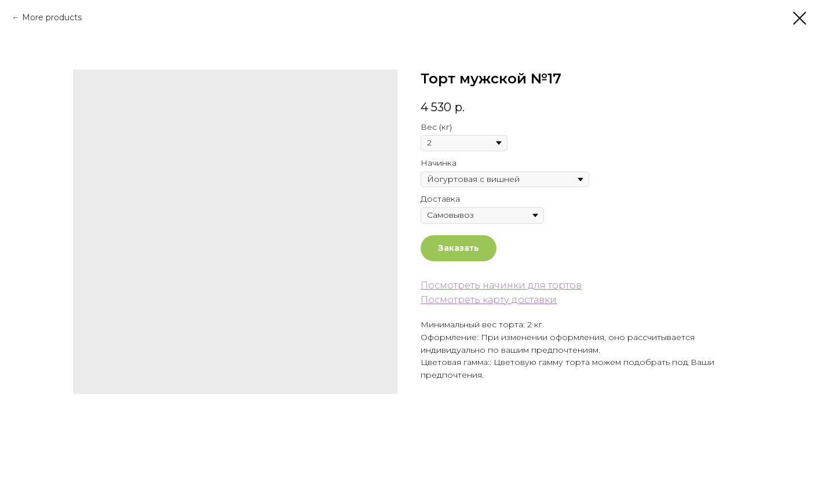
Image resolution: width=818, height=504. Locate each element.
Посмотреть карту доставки (489, 300)
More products (52, 17)
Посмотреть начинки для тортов (501, 285)
